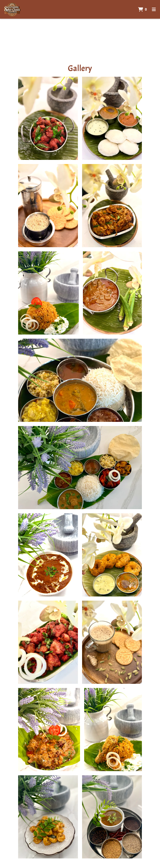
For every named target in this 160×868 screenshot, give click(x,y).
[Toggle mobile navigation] (154, 9)
